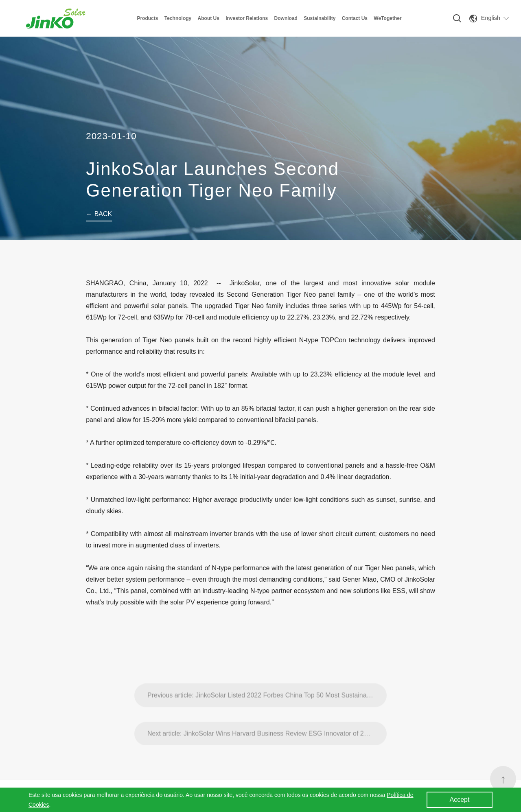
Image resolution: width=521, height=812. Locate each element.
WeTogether (387, 18)
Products (147, 18)
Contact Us (355, 18)
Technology (178, 18)
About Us (209, 18)
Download (286, 18)
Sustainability (320, 18)
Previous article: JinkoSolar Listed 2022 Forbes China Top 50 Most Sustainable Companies (267, 708)
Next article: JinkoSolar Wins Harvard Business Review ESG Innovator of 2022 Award (267, 747)
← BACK (99, 214)
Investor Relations (247, 18)
